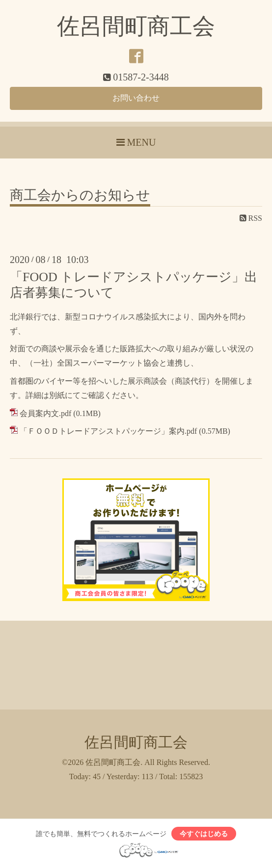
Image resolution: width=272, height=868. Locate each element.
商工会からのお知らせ (80, 196)
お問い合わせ (136, 98)
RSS (251, 218)
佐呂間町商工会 (136, 26)
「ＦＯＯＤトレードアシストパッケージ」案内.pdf (108, 431)
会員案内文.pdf (45, 413)
